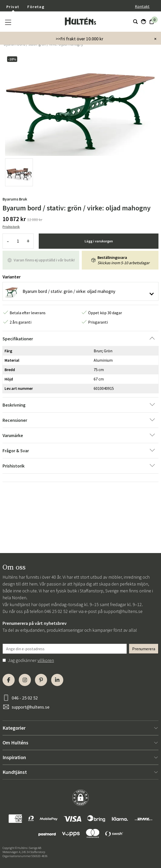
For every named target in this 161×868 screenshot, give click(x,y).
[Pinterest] (41, 680)
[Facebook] (9, 680)
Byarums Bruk (15, 199)
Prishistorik (11, 227)
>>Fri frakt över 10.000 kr (79, 39)
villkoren (46, 660)
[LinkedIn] (57, 680)
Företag (36, 7)
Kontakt (142, 6)
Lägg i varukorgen (99, 241)
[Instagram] (25, 680)
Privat (13, 7)
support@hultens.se (123, 611)
